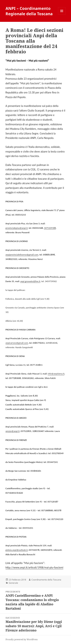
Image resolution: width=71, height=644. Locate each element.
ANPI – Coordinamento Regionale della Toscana (29, 11)
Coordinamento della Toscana (46, 580)
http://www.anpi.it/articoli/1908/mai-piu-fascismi (34, 567)
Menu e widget (62, 15)
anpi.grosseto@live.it (30, 281)
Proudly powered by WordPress (22, 639)
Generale (13, 583)
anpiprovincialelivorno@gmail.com (22, 255)
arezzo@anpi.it (13, 431)
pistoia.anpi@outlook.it (17, 550)
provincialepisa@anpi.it (17, 228)
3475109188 (50, 228)
